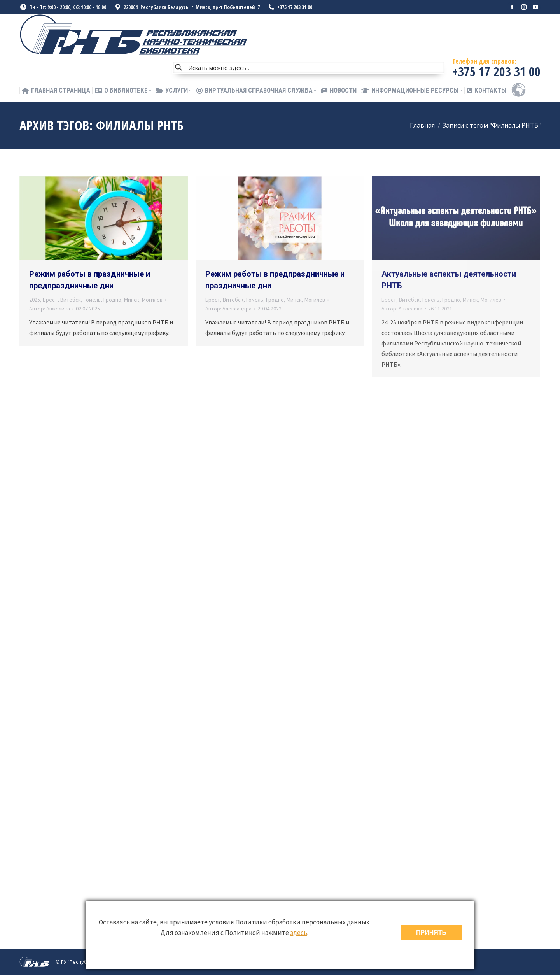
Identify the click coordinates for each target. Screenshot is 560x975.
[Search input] (314, 67)
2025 (35, 300)
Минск (132, 300)
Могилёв (152, 300)
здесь (299, 933)
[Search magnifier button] (178, 67)
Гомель (92, 300)
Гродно (112, 300)
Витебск (71, 300)
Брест (50, 300)
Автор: (50, 309)
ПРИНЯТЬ (431, 932)
